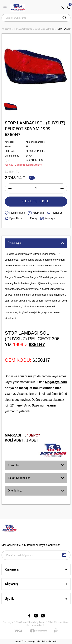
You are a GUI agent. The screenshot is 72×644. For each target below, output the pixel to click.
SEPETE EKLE (36, 201)
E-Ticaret (29, 642)
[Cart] (69, 8)
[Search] (36, 18)
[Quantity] (36, 188)
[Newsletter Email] (36, 555)
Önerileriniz (15, 491)
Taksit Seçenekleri (19, 478)
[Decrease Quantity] (10, 188)
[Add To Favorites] (15, 213)
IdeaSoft (19, 641)
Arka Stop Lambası (35, 142)
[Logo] (18, 8)
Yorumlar (14, 465)
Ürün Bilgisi (15, 243)
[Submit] (64, 555)
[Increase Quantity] (62, 188)
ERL (28, 147)
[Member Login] (62, 8)
